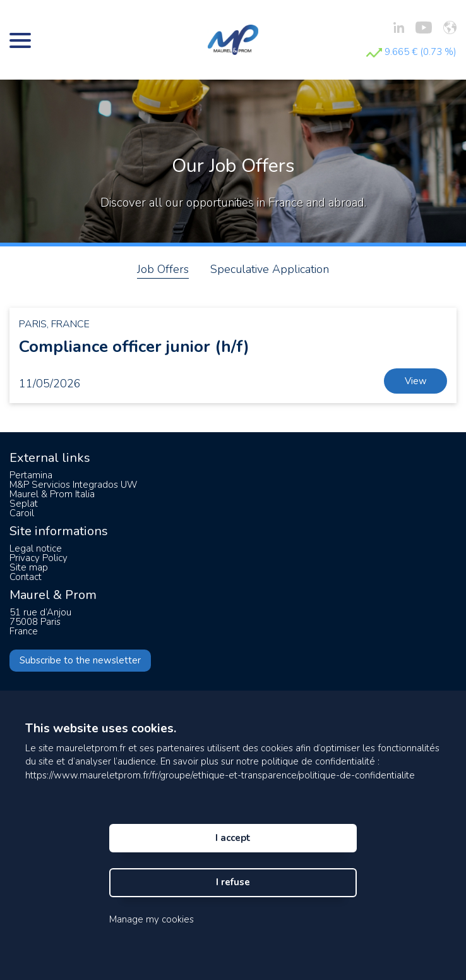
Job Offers (163, 269)
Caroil (22, 513)
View (416, 381)
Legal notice (36, 548)
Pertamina (31, 475)
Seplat (24, 504)
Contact (26, 577)
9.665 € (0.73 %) (411, 52)
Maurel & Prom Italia (52, 494)
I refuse (233, 882)
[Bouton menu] (20, 40)
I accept (233, 838)
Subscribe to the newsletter (80, 660)
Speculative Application (270, 269)
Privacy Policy (39, 558)
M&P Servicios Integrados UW (73, 485)
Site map (29, 567)
